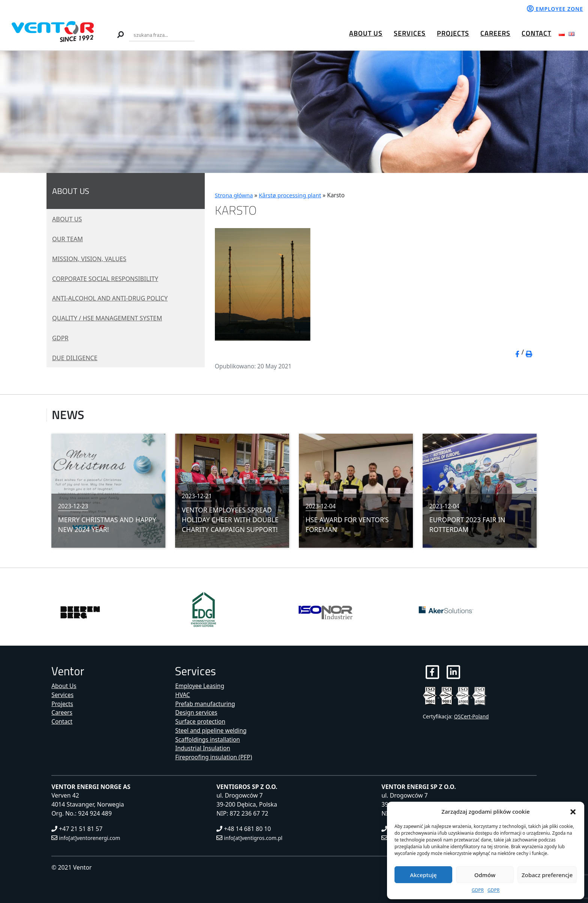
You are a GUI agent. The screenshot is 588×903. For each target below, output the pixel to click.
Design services (197, 712)
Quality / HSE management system (112, 318)
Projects (453, 33)
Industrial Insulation (203, 748)
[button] (573, 811)
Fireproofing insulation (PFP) (214, 757)
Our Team (69, 239)
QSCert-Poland (472, 717)
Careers (495, 33)
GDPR (478, 890)
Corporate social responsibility (110, 278)
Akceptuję (423, 875)
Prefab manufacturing (206, 703)
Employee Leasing (200, 686)
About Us (366, 33)
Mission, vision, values (92, 258)
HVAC (183, 695)
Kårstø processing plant (292, 195)
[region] (294, 112)
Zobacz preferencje (547, 875)
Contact (536, 33)
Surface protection (201, 721)
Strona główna (234, 195)
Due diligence (77, 358)
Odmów (485, 875)
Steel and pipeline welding (212, 730)
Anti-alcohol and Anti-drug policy (115, 298)
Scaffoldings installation (208, 739)
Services (410, 33)
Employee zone (555, 9)
